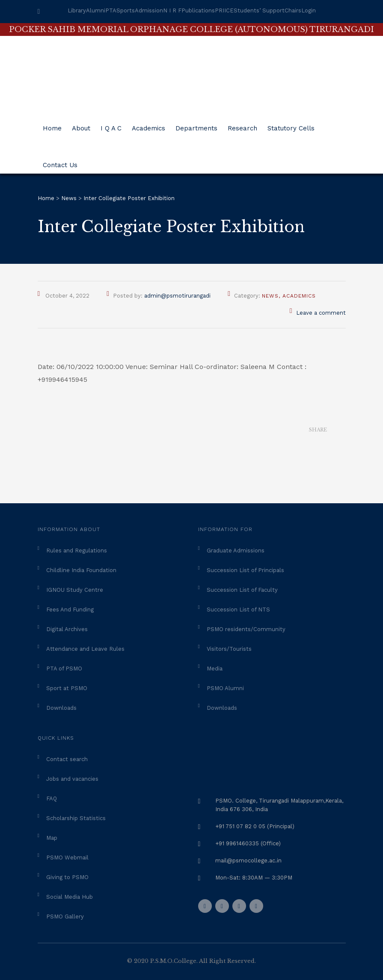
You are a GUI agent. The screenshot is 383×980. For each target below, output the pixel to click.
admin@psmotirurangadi (177, 296)
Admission (149, 10)
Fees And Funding (70, 610)
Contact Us (60, 162)
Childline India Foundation (81, 570)
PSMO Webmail (67, 857)
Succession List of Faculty (242, 590)
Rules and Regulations (77, 551)
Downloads (61, 708)
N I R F (172, 10)
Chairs (293, 10)
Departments (196, 125)
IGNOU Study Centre (75, 590)
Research (242, 125)
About (81, 125)
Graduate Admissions (236, 551)
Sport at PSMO (67, 688)
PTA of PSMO (64, 669)
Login (309, 10)
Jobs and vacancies (72, 779)
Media (215, 669)
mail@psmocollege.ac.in (248, 860)
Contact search (67, 759)
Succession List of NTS (238, 610)
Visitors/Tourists (229, 649)
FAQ (52, 798)
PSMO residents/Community (246, 629)
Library (77, 10)
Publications (198, 10)
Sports (126, 10)
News (270, 296)
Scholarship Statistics (76, 818)
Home (52, 125)
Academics (148, 125)
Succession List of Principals (245, 570)
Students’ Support (259, 10)
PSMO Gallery (65, 917)
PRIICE (224, 10)
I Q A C (111, 125)
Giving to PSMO (67, 877)
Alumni (96, 10)
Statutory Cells (291, 125)
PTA (111, 10)
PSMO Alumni (225, 688)
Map (52, 838)
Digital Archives (67, 629)
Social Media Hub (70, 897)
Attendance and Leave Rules (85, 649)
